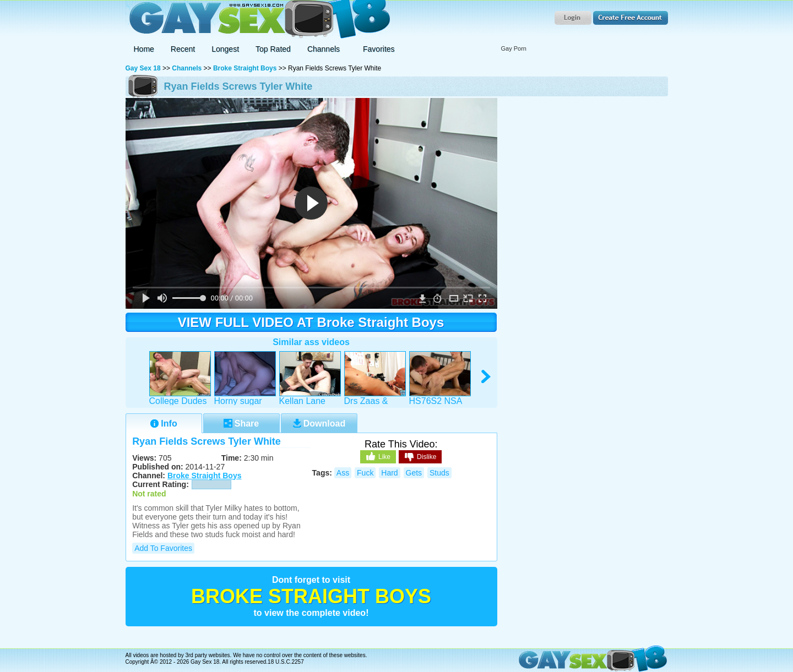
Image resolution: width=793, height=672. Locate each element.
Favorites (379, 49)
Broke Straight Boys (245, 68)
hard (389, 473)
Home (144, 49)
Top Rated (273, 49)
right (487, 377)
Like (378, 456)
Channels (187, 68)
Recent (183, 49)
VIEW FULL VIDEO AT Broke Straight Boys (311, 322)
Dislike (420, 457)
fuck (365, 473)
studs (439, 473)
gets (414, 473)
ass (343, 473)
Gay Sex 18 (258, 20)
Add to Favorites (163, 548)
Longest (225, 49)
